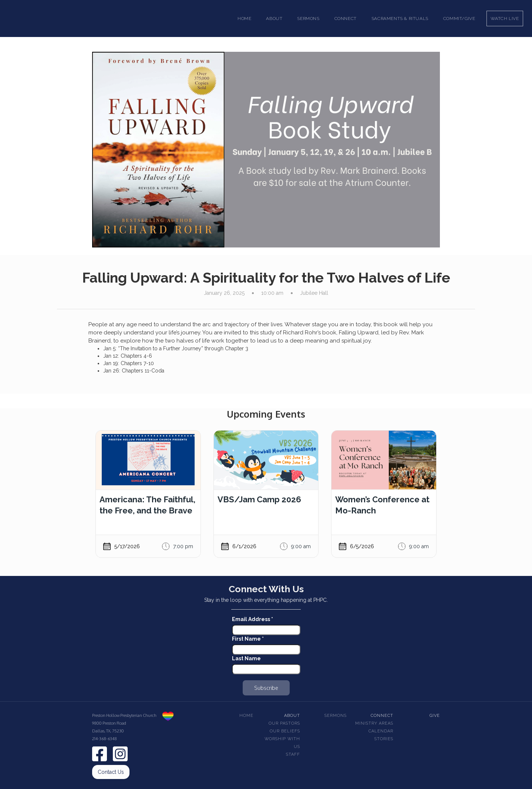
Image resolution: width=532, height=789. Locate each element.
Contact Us (111, 772)
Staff (293, 754)
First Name (248, 639)
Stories (384, 739)
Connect (382, 716)
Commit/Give (459, 18)
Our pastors (284, 723)
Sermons (336, 716)
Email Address (252, 619)
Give (435, 716)
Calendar (381, 731)
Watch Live (505, 18)
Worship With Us (282, 743)
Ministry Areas (374, 723)
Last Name (246, 658)
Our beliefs (285, 731)
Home (244, 18)
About (292, 716)
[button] (274, 18)
